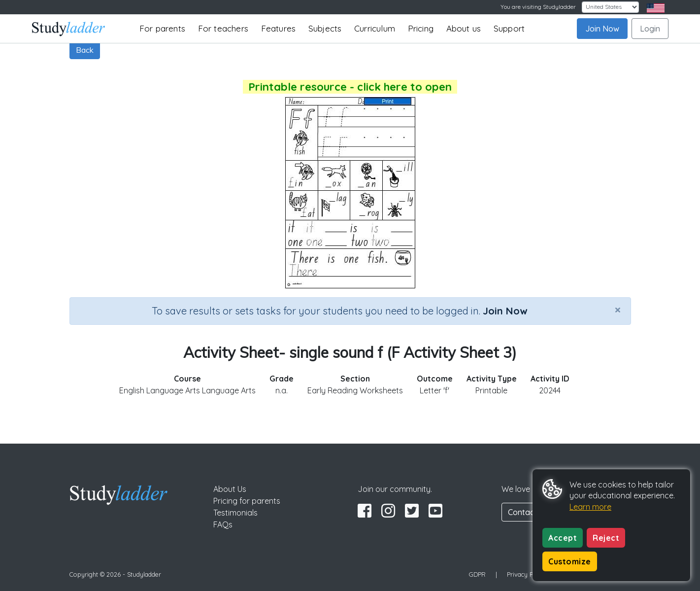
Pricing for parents (247, 501)
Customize (570, 561)
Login (650, 29)
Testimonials (235, 513)
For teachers (223, 28)
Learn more (590, 507)
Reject (606, 538)
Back (85, 50)
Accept (563, 538)
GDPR (477, 574)
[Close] (618, 310)
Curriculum (375, 28)
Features (279, 28)
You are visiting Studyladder (538, 7)
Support (509, 28)
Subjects (325, 28)
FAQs (223, 524)
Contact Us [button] (528, 512)
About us (464, 28)
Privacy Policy (527, 574)
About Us (230, 489)
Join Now (602, 29)
